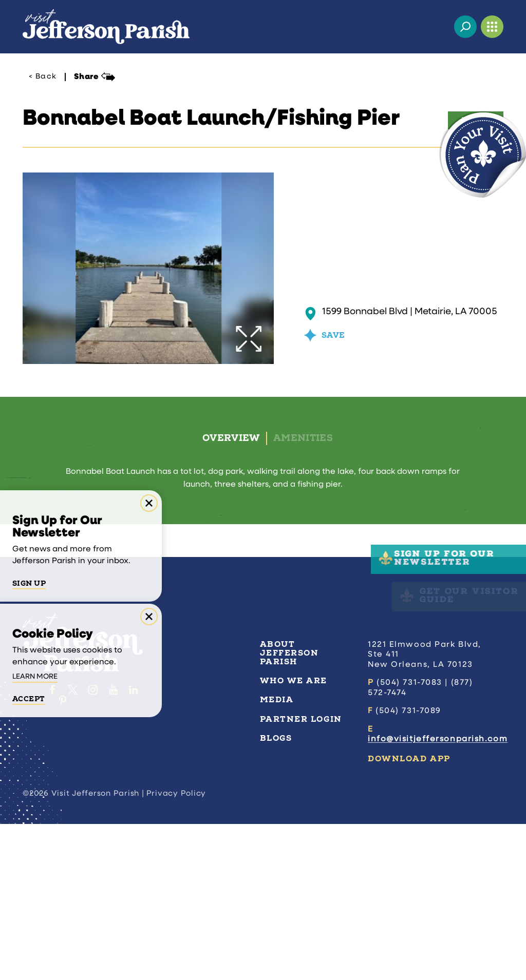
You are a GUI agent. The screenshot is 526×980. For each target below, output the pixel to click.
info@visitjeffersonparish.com (438, 739)
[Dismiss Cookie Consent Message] (149, 617)
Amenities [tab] (303, 438)
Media (277, 700)
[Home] (106, 27)
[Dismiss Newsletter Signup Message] (149, 503)
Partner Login (301, 719)
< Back (43, 77)
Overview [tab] (231, 438)
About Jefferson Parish (289, 653)
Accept (29, 699)
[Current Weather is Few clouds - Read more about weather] (439, 27)
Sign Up (29, 584)
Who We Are (294, 681)
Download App (409, 759)
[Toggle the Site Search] (465, 27)
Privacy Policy (176, 794)
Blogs (276, 738)
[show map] (311, 314)
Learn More (35, 677)
